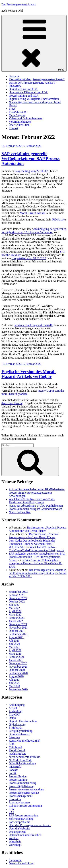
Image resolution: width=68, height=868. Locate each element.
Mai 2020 (14, 686)
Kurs (12, 744)
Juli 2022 (14, 605)
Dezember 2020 (18, 663)
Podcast (13, 770)
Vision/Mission (18, 112)
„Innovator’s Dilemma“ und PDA (28, 92)
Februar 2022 (17, 618)
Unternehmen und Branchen (25, 835)
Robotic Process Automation (25, 806)
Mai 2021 (14, 647)
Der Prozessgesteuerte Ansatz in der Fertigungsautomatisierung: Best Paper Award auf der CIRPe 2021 (38, 573)
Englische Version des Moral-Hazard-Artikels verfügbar (29, 374)
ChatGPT (14, 715)
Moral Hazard (17, 750)
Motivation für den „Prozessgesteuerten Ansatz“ (37, 79)
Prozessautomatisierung (22, 783)
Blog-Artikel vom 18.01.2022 (29, 258)
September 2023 (18, 592)
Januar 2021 (16, 660)
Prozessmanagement (21, 796)
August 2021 (16, 637)
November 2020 (18, 667)
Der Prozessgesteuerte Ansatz (19, 4)
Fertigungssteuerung (21, 731)
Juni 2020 (14, 683)
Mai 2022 (14, 608)
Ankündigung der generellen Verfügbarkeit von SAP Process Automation (34, 231)
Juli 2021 (14, 641)
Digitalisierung (17, 724)
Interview (14, 737)
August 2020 (16, 676)
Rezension (15, 799)
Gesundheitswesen (19, 734)
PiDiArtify (15, 86)
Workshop (15, 845)
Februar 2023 (17, 595)
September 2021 (18, 634)
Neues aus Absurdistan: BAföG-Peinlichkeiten (36, 506)
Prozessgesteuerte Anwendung (26, 789)
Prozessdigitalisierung (21, 786)
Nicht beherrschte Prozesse (24, 757)
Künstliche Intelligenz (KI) (24, 741)
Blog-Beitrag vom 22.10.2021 (32, 171)
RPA (11, 809)
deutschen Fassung (12, 403)
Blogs (12, 109)
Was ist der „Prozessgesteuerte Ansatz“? (32, 83)
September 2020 (18, 673)
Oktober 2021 (17, 631)
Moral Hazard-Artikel (32, 213)
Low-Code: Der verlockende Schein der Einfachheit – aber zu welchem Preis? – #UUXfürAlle (32, 544)
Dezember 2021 (18, 624)
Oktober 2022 (17, 601)
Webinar (14, 838)
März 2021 (15, 654)
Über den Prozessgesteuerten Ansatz (30, 825)
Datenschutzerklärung (21, 863)
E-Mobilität (16, 728)
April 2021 (15, 650)
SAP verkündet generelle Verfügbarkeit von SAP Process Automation (31, 158)
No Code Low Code (20, 760)
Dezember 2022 (18, 598)
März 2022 (15, 615)
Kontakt (13, 128)
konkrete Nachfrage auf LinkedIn (34, 325)
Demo (12, 718)
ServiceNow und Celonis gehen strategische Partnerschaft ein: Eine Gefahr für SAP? (36, 563)
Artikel (13, 708)
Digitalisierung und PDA (23, 89)
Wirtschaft (15, 842)
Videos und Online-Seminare (26, 118)
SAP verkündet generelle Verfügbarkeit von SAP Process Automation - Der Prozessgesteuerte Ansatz (37, 557)
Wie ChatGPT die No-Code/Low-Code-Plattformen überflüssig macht (32, 501)
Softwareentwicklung (21, 819)
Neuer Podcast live (20, 512)
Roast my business (19, 802)
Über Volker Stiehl (19, 125)
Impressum (15, 860)
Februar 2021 (17, 657)
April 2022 (15, 611)
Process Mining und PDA (24, 96)
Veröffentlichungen (20, 122)
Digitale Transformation (23, 721)
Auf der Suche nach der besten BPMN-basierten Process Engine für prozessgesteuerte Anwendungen (37, 493)
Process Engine (18, 776)
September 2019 (18, 689)
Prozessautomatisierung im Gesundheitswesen (36, 509)
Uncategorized (17, 832)
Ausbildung (16, 711)
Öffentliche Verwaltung (22, 763)
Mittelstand (15, 747)
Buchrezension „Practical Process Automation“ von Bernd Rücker (37, 529)
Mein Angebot (17, 115)
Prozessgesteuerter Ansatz (24, 793)
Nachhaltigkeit (17, 754)
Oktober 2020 (17, 670)
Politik (13, 773)
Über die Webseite (19, 828)
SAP (11, 812)
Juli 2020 (14, 680)
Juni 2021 (14, 644)
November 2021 (18, 628)
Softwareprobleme (19, 822)
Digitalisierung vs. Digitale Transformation (34, 99)
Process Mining (18, 780)
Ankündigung (17, 705)
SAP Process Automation (23, 815)
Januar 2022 (16, 621)
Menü (34, 43)
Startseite (14, 76)
